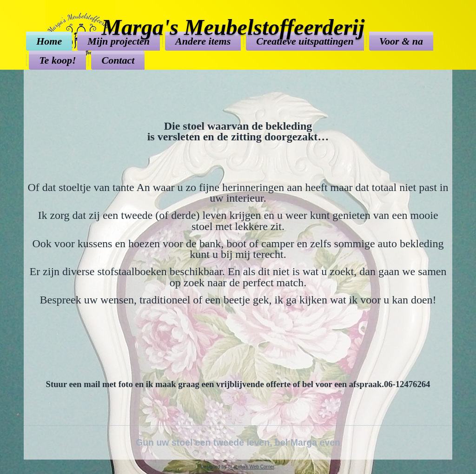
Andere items (203, 41)
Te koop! (57, 60)
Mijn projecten (119, 41)
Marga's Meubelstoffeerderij (233, 27)
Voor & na (401, 41)
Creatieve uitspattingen (305, 41)
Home (49, 41)
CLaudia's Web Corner (251, 467)
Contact (118, 60)
